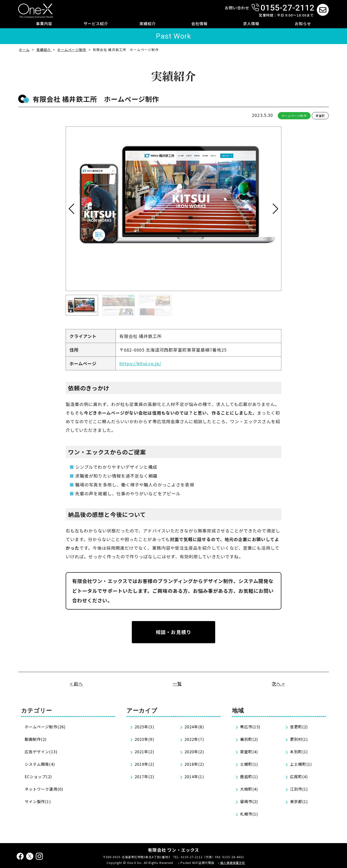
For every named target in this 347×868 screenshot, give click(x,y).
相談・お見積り (173, 632)
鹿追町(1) (249, 777)
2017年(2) (145, 777)
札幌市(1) (249, 814)
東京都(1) (299, 801)
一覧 (177, 684)
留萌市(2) (249, 801)
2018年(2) (194, 764)
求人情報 (251, 23)
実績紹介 (148, 23)
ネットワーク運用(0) (44, 789)
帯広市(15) (250, 727)
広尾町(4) (299, 777)
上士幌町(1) (301, 764)
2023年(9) (145, 739)
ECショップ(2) (38, 777)
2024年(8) (194, 727)
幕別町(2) (249, 739)
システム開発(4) (40, 764)
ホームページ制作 (294, 116)
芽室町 (320, 116)
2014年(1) (194, 777)
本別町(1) (299, 752)
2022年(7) (194, 739)
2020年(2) (194, 752)
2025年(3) (145, 727)
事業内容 (44, 23)
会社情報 (199, 23)
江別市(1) (299, 789)
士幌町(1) (249, 764)
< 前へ (76, 684)
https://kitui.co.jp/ (140, 363)
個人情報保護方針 (233, 863)
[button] (275, 209)
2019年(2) (145, 764)
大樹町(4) (249, 789)
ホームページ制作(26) (45, 727)
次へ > (278, 684)
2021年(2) (145, 752)
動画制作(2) (36, 739)
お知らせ (303, 23)
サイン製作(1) (38, 801)
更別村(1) (299, 739)
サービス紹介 (96, 23)
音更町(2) (299, 727)
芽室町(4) (249, 752)
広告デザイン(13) (41, 752)
